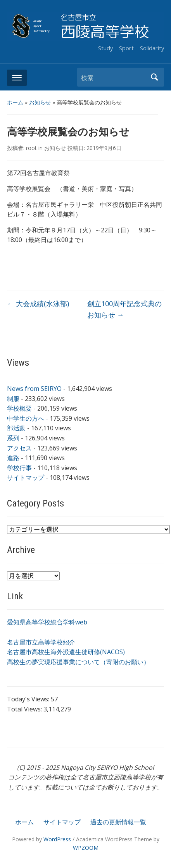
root (31, 148)
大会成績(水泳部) (38, 304)
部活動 (16, 428)
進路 (13, 458)
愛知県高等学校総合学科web (47, 622)
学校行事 (19, 468)
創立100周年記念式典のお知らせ (124, 309)
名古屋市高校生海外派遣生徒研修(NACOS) (66, 652)
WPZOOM (86, 848)
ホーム (15, 102)
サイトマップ (26, 477)
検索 (154, 77)
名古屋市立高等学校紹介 (41, 642)
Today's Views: (29, 699)
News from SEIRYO (34, 389)
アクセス (19, 448)
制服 (13, 399)
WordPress (57, 839)
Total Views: (25, 709)
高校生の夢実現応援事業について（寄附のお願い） (78, 662)
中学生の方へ (26, 418)
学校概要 (19, 408)
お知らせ (40, 102)
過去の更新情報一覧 (118, 822)
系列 (13, 438)
